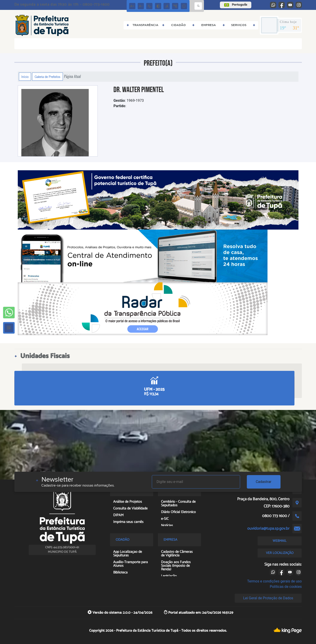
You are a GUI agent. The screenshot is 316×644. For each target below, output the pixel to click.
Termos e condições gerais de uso (274, 581)
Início (25, 77)
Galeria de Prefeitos (48, 77)
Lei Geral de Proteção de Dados (268, 598)
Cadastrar (264, 482)
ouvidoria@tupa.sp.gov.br (268, 529)
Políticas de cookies (286, 587)
